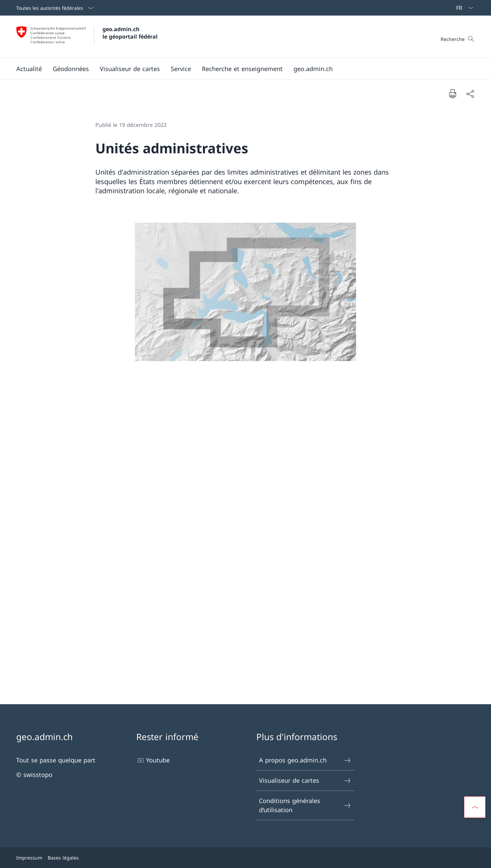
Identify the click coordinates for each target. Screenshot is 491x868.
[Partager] (470, 94)
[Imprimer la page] (452, 93)
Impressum (29, 858)
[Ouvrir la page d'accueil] (87, 37)
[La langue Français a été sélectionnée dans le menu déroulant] (463, 8)
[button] (29, 69)
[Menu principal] (240, 69)
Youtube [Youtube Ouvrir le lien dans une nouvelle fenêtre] (153, 760)
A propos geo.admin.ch (305, 760)
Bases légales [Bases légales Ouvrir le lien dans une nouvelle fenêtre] (63, 858)
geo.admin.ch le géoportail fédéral (130, 33)
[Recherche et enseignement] (242, 69)
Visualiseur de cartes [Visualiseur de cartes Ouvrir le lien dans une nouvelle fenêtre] (305, 781)
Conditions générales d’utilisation (305, 805)
